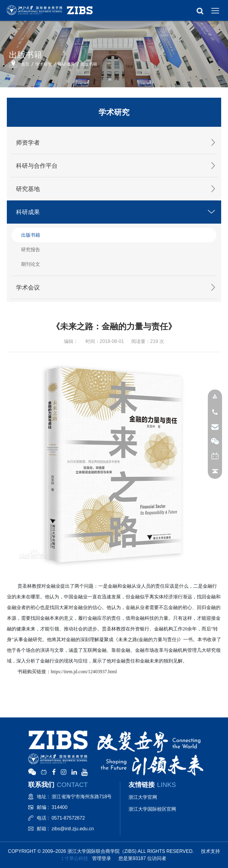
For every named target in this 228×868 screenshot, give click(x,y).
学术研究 (44, 64)
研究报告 (31, 250)
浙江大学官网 (143, 797)
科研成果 (66, 64)
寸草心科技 (76, 858)
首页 (25, 64)
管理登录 (102, 858)
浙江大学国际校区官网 (152, 809)
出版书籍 (89, 64)
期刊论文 (31, 264)
